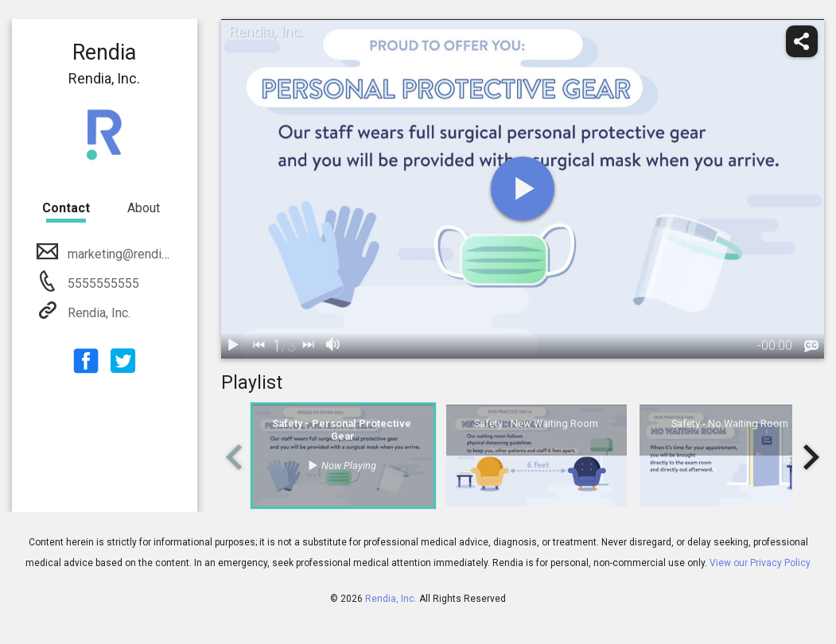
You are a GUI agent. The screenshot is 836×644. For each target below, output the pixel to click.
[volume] (334, 346)
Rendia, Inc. (97, 313)
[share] (802, 41)
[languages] (811, 347)
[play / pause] (234, 346)
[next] (309, 346)
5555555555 (102, 283)
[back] (259, 346)
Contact (66, 208)
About (144, 208)
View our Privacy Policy (760, 563)
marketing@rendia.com (129, 254)
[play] (523, 188)
